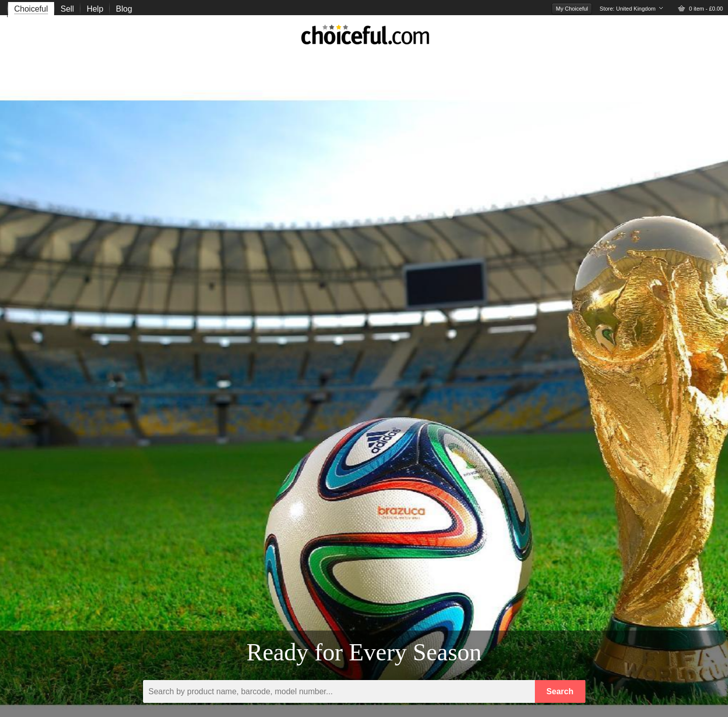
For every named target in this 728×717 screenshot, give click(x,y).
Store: (628, 9)
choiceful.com (366, 37)
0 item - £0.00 (706, 9)
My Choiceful (572, 9)
